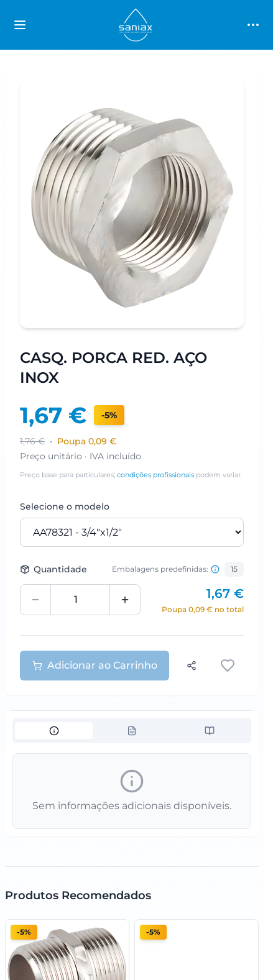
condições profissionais (155, 475)
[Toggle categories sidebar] (20, 25)
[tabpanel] (132, 791)
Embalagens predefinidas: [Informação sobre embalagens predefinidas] (166, 569)
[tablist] (132, 731)
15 (234, 569)
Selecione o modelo (65, 506)
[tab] (54, 731)
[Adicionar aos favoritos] (229, 666)
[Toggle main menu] (253, 25)
